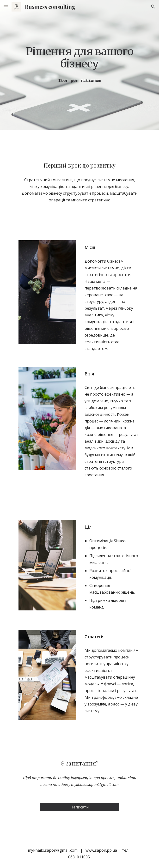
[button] (6, 7)
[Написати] (79, 807)
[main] (79, 58)
